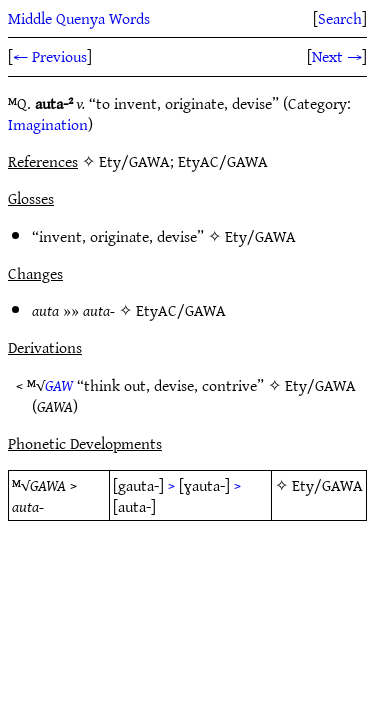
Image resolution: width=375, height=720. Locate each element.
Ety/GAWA (260, 236)
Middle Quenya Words (79, 18)
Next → (337, 56)
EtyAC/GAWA (181, 310)
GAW (59, 385)
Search (340, 18)
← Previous (50, 56)
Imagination (48, 124)
